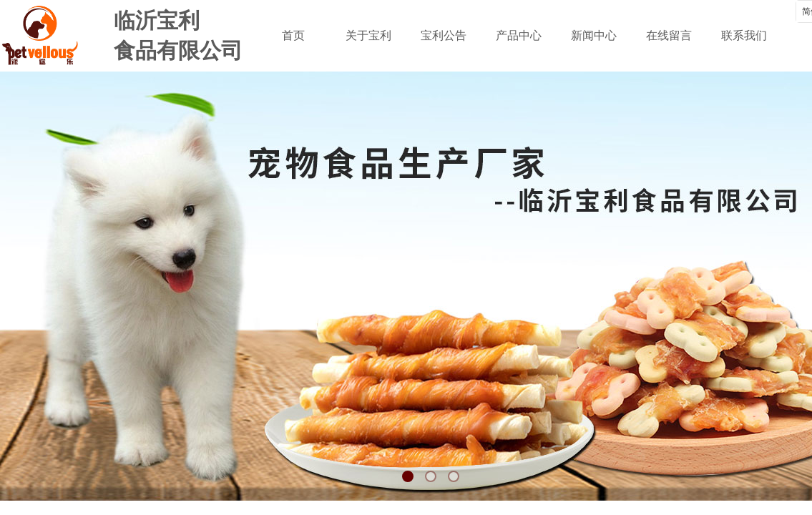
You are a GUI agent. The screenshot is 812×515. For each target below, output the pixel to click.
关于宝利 (368, 35)
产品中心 (519, 35)
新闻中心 (594, 35)
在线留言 (669, 35)
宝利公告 (444, 35)
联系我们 (744, 35)
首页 (293, 35)
